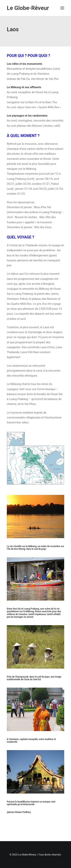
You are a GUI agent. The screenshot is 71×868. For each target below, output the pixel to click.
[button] (62, 8)
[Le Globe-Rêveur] (28, 8)
